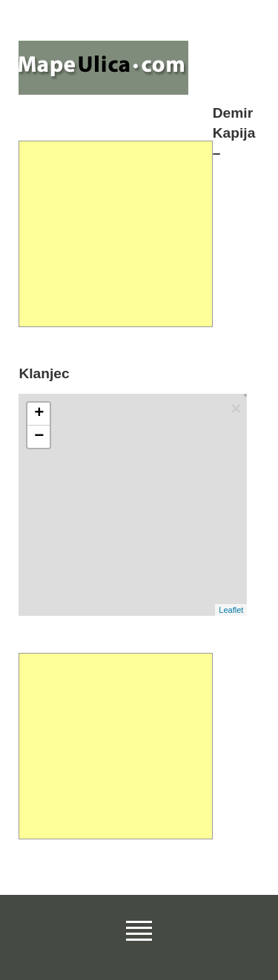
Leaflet (231, 610)
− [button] (39, 437)
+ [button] (39, 414)
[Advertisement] (115, 234)
